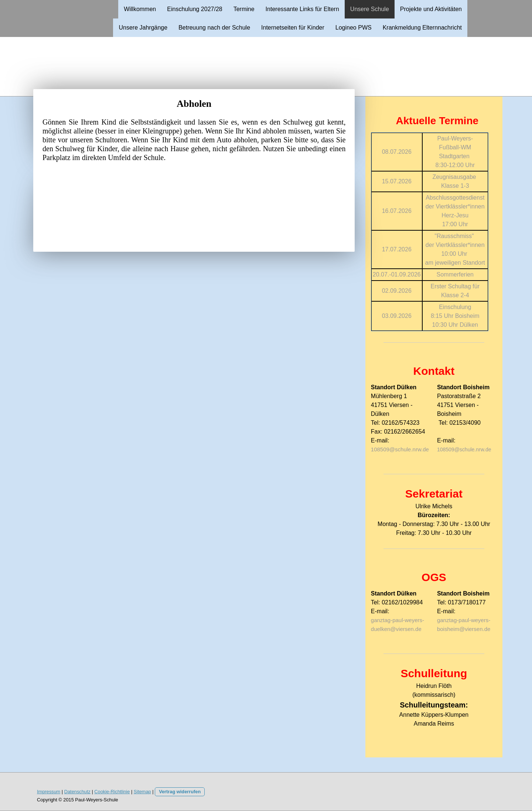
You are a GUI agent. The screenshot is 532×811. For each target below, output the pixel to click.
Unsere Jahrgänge (143, 28)
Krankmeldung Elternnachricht (422, 28)
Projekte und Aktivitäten (431, 9)
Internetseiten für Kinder (293, 28)
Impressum (49, 792)
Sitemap (142, 792)
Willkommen (140, 9)
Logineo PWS (354, 28)
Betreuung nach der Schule (214, 28)
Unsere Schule (370, 9)
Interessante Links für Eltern (302, 9)
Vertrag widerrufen (180, 792)
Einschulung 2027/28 (195, 9)
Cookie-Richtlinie (112, 792)
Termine (244, 9)
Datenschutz (77, 792)
